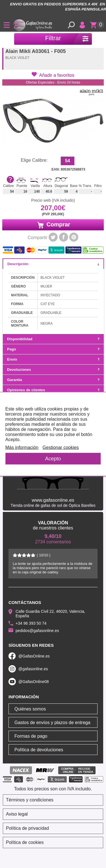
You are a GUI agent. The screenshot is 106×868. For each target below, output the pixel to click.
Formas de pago (31, 736)
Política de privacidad (27, 828)
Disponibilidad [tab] (53, 339)
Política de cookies (25, 842)
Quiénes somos (30, 709)
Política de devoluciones (39, 750)
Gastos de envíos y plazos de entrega (52, 723)
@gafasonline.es (33, 669)
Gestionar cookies (61, 447)
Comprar (53, 225)
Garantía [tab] (53, 380)
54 (68, 161)
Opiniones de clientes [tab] (53, 390)
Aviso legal (17, 814)
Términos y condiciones (30, 800)
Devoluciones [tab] (53, 370)
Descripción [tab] (53, 264)
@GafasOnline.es (34, 656)
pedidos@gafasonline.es (37, 631)
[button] (53, 75)
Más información (22, 447)
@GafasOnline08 (34, 682)
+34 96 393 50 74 (31, 623)
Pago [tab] (53, 349)
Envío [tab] (53, 359)
